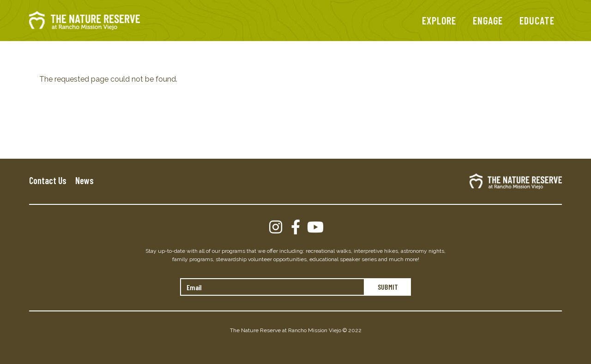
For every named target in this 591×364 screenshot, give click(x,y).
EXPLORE (439, 20)
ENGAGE (488, 20)
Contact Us (48, 180)
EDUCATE (537, 20)
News (84, 180)
